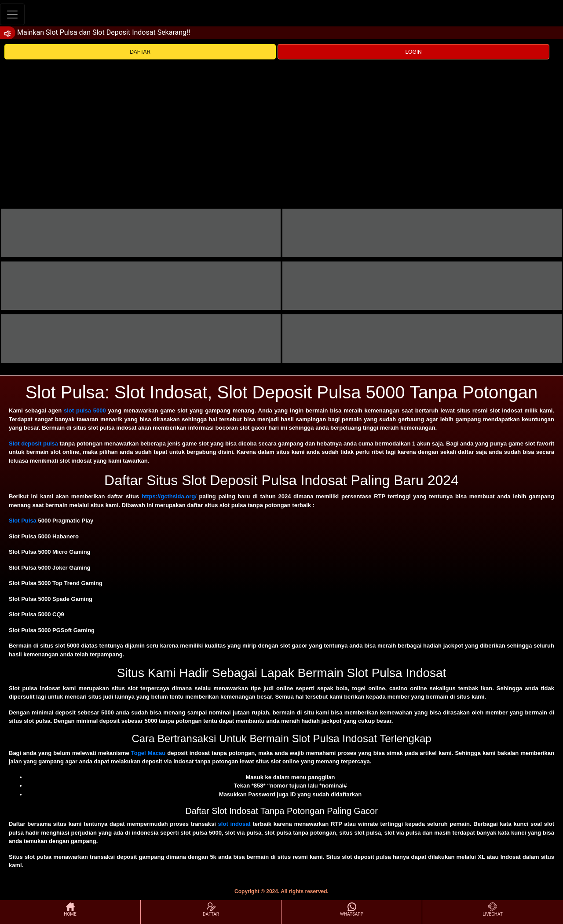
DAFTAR (140, 52)
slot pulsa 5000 (85, 410)
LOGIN (413, 52)
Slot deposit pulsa (33, 444)
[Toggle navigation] (12, 14)
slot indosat (234, 824)
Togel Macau (148, 753)
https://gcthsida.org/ (169, 496)
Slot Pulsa (23, 521)
